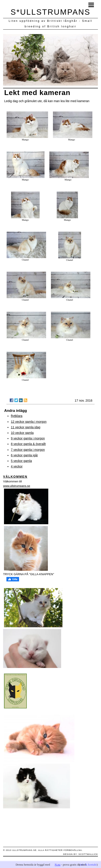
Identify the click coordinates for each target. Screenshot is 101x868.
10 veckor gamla (22, 433)
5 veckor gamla (21, 461)
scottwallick (88, 854)
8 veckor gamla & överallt (28, 444)
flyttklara (17, 416)
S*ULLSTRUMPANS (50, 12)
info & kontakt (88, 865)
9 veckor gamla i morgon (28, 438)
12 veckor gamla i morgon (29, 422)
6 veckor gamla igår (24, 455)
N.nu (58, 865)
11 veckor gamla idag (26, 427)
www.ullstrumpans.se (17, 486)
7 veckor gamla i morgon (28, 450)
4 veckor (17, 466)
